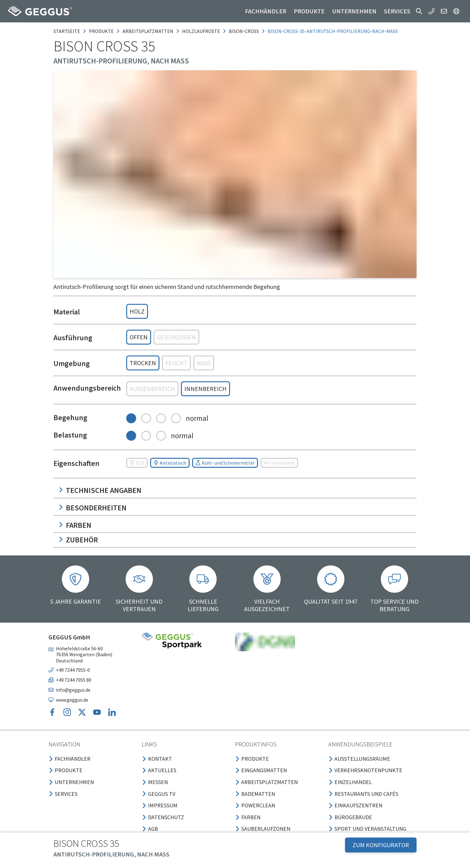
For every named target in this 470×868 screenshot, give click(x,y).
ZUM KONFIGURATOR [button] (381, 845)
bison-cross (244, 31)
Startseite (67, 31)
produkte (101, 31)
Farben (75, 525)
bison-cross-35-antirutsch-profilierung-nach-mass (333, 31)
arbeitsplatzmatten (148, 31)
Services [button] (397, 11)
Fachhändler (266, 11)
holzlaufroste (201, 31)
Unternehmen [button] (354, 11)
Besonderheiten (92, 508)
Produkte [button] (309, 11)
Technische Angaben (100, 490)
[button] (419, 11)
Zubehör (78, 540)
